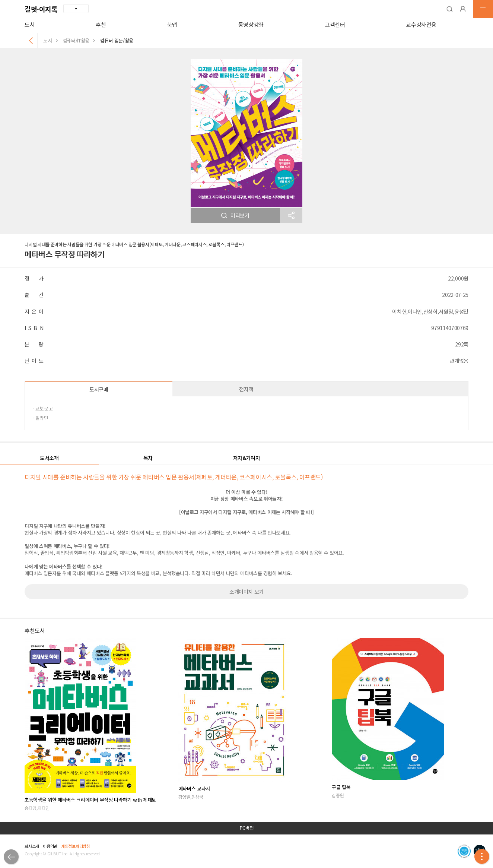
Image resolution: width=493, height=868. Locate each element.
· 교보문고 (42, 408)
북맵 (172, 24)
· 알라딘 (40, 418)
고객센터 (335, 24)
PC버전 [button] (247, 828)
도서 (30, 24)
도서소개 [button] (49, 458)
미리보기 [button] (235, 215)
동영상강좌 (251, 24)
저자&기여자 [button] (247, 458)
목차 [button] (148, 458)
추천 (101, 24)
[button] (449, 9)
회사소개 (32, 846)
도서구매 (99, 389)
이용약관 (50, 846)
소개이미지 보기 (246, 592)
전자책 (246, 389)
